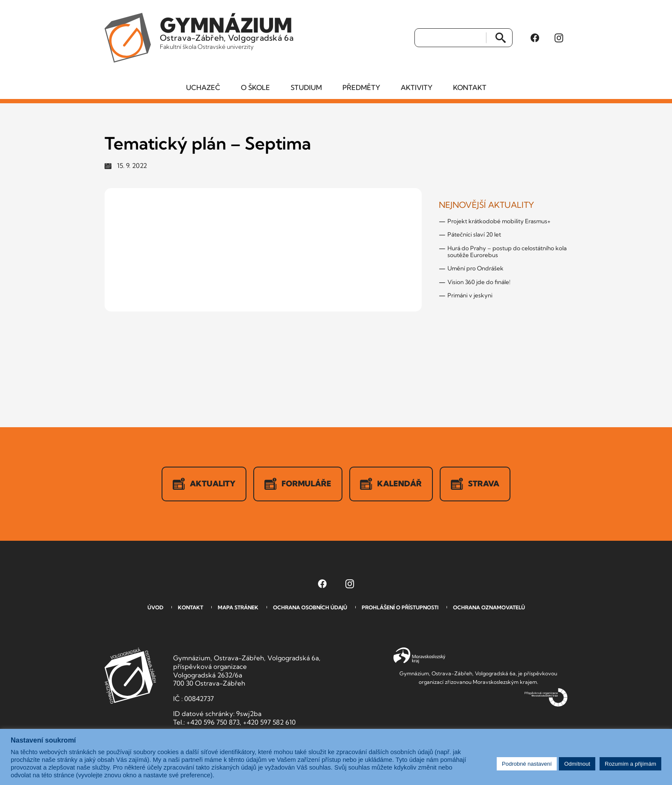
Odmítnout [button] (577, 764)
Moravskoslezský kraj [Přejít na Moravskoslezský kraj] (419, 656)
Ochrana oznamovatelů (489, 608)
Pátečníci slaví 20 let (474, 235)
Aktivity (417, 88)
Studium (306, 88)
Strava (475, 484)
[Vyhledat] (451, 38)
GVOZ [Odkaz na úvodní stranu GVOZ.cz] (130, 676)
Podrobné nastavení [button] (527, 764)
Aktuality (204, 484)
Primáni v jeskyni (470, 296)
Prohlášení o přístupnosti (400, 608)
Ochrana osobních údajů (310, 608)
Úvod (155, 608)
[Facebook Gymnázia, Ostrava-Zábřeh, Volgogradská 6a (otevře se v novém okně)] (535, 38)
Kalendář (391, 484)
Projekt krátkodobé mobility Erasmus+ (499, 222)
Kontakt (470, 88)
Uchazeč (203, 88)
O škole (255, 88)
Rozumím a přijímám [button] (630, 764)
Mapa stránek (238, 608)
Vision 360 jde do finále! (479, 282)
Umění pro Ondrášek (475, 269)
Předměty (361, 88)
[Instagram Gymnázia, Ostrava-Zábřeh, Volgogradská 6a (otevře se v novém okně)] (559, 38)
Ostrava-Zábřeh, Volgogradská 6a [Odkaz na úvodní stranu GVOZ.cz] (227, 32)
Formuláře (298, 484)
